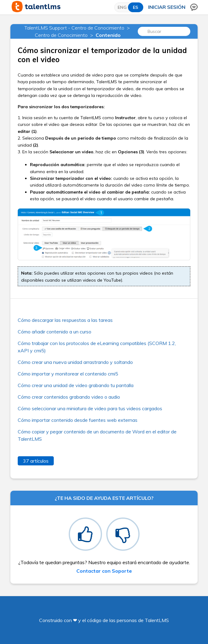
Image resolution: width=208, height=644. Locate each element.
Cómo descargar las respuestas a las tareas (65, 320)
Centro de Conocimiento (61, 35)
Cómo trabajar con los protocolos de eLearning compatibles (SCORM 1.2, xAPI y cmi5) (97, 347)
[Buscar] (164, 31)
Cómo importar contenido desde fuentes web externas (78, 420)
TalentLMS (157, 620)
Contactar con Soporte (104, 571)
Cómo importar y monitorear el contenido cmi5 (68, 374)
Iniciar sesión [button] (167, 7)
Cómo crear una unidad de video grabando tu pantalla (76, 385)
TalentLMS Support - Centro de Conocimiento (74, 28)
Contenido (108, 35)
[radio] (85, 534)
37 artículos (36, 461)
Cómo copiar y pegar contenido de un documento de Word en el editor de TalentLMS (97, 435)
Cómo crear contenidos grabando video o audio (69, 397)
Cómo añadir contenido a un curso (55, 332)
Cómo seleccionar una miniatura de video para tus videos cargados (90, 408)
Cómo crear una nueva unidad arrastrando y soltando (75, 362)
